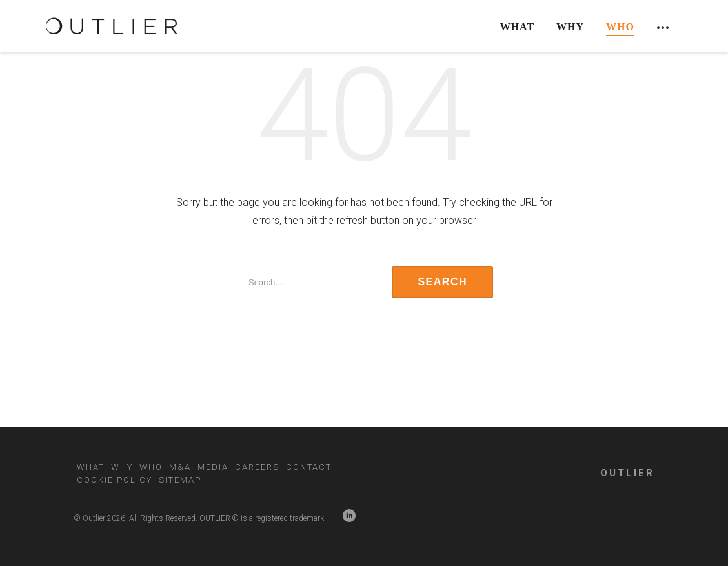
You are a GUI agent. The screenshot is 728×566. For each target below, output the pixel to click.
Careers (257, 467)
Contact (309, 467)
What (517, 27)
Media (213, 467)
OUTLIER (627, 473)
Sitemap (180, 480)
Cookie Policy (115, 480)
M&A (180, 467)
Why (570, 27)
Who (620, 27)
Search (442, 282)
